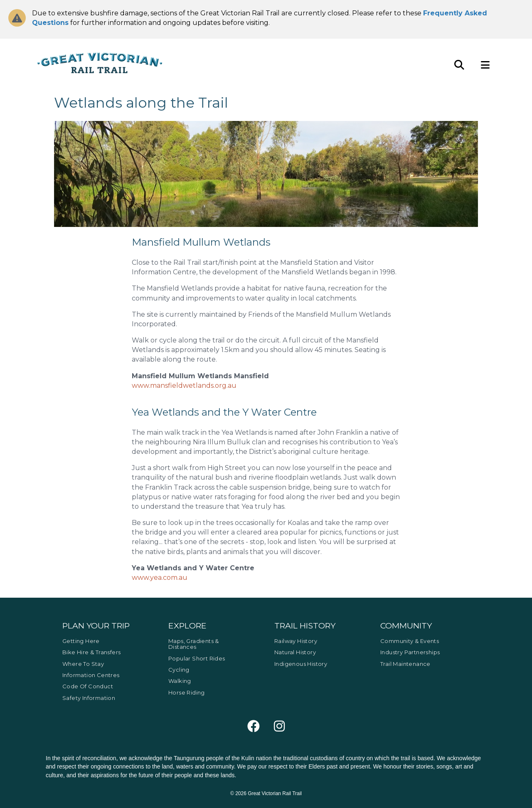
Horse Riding (187, 692)
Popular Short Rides (197, 658)
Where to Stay (83, 664)
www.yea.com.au (160, 578)
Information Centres (91, 675)
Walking (180, 681)
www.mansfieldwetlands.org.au (184, 386)
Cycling (179, 670)
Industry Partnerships (410, 652)
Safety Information (89, 698)
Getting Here (81, 641)
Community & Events (410, 641)
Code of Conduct (88, 686)
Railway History (296, 641)
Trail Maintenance (405, 664)
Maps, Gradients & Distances (194, 644)
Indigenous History (301, 664)
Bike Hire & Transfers (91, 652)
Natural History (295, 652)
